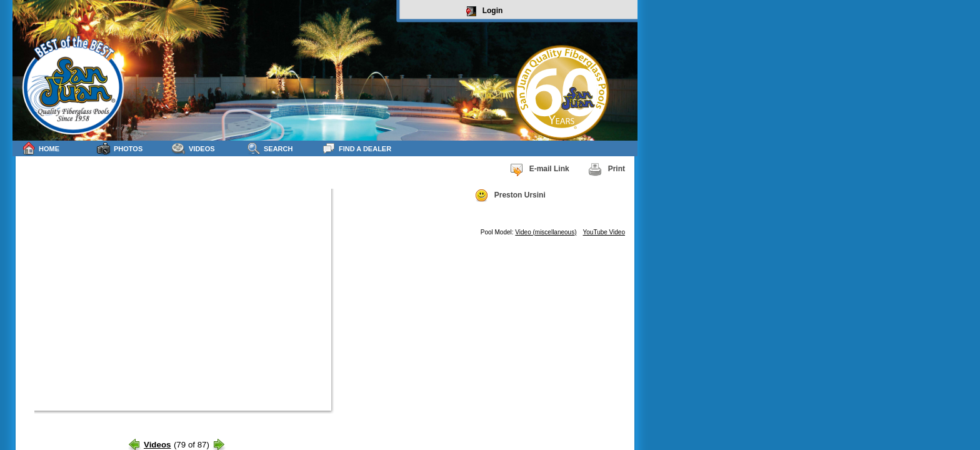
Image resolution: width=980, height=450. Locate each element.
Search (270, 148)
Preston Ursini (510, 196)
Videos (193, 148)
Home (41, 148)
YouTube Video (604, 232)
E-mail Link (539, 169)
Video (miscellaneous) (546, 232)
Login (485, 11)
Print (607, 169)
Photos (120, 148)
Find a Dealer (357, 148)
